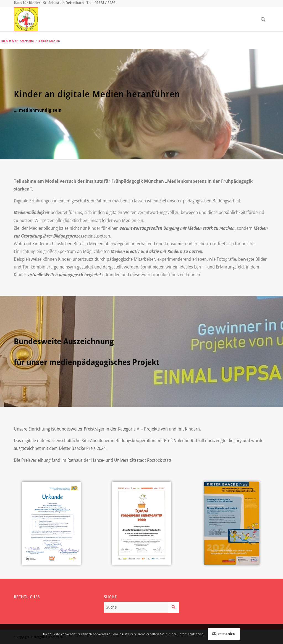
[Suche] (263, 19)
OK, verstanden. (224, 634)
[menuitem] (263, 19)
